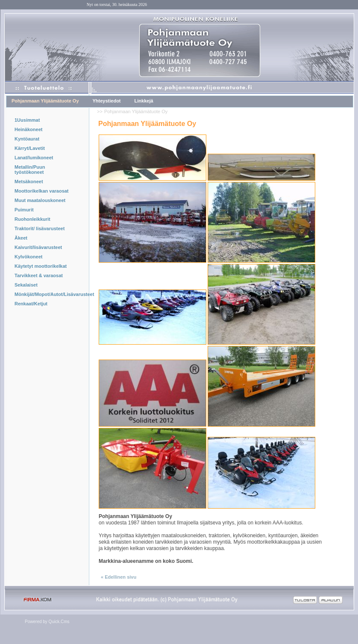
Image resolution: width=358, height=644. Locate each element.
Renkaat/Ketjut (31, 304)
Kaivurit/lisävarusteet (38, 247)
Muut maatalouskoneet (40, 200)
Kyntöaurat (27, 139)
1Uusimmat (27, 120)
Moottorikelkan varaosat (42, 191)
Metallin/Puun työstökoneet (30, 170)
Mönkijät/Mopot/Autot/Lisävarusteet (45, 294)
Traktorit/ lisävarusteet (40, 228)
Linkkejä (144, 101)
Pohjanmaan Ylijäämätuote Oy (45, 101)
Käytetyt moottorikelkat (41, 266)
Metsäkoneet (29, 181)
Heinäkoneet (28, 129)
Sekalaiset (26, 285)
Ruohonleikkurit (32, 219)
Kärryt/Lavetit (30, 148)
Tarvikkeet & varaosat (39, 275)
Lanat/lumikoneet (34, 158)
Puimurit (24, 210)
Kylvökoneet (28, 257)
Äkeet (21, 238)
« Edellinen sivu (119, 577)
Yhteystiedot (107, 101)
